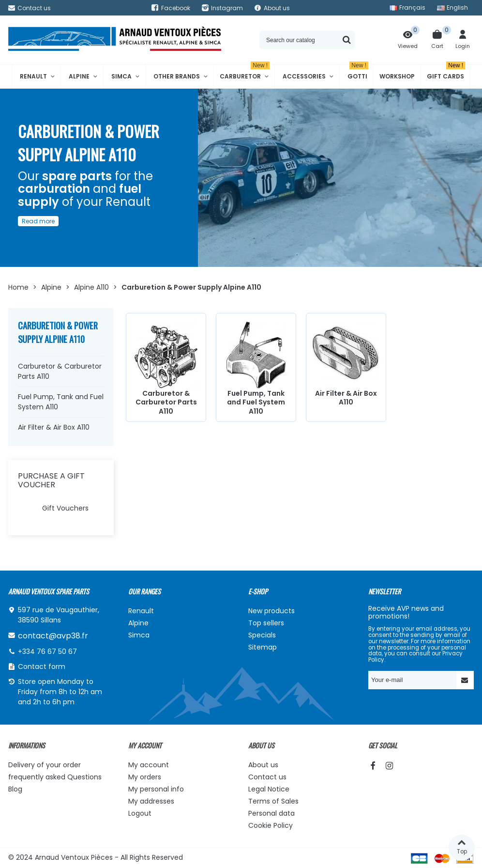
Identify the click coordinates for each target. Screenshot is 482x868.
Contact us (267, 777)
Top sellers (266, 623)
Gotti (358, 72)
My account (149, 765)
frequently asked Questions (55, 777)
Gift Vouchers (65, 508)
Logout (140, 813)
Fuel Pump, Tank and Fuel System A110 (61, 402)
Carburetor (245, 72)
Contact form (42, 666)
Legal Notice (269, 789)
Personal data (271, 813)
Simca (121, 76)
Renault (33, 76)
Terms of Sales (273, 801)
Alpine (79, 76)
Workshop (397, 76)
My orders (145, 777)
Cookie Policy (271, 825)
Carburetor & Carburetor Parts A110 (60, 371)
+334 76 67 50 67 (47, 651)
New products (271, 611)
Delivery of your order (45, 765)
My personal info (156, 789)
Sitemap (263, 647)
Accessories (304, 76)
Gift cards (446, 72)
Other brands (177, 76)
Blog (15, 789)
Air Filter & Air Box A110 (54, 427)
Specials (262, 635)
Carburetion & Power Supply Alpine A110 (58, 332)
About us (263, 765)
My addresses (151, 801)
